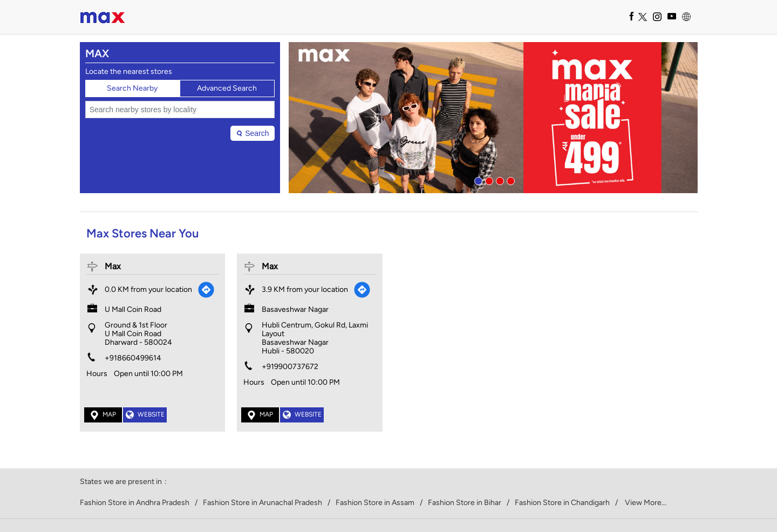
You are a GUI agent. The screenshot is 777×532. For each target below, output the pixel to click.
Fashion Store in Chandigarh (562, 503)
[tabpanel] (493, 118)
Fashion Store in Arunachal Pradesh (263, 503)
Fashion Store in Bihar (465, 503)
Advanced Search (227, 88)
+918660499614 (133, 358)
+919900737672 (290, 367)
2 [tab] (488, 180)
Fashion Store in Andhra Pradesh (135, 503)
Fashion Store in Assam (375, 503)
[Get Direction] (206, 290)
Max (113, 266)
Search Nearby (132, 88)
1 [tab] (477, 180)
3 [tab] (499, 180)
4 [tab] (509, 180)
